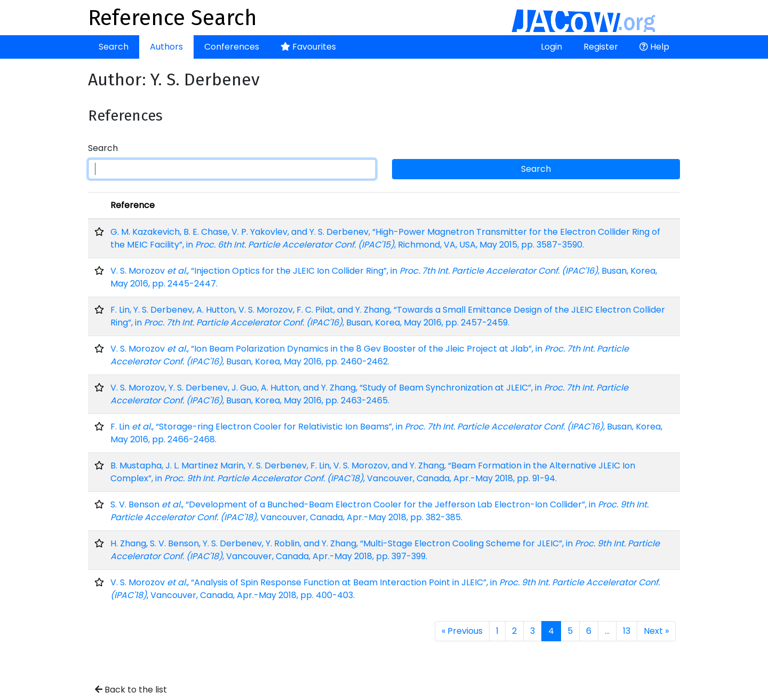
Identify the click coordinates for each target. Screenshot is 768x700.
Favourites (308, 47)
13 (627, 631)
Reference (133, 205)
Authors (166, 47)
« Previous (462, 631)
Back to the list (131, 690)
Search (114, 47)
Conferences (232, 47)
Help (654, 47)
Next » (656, 631)
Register (601, 47)
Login (551, 47)
